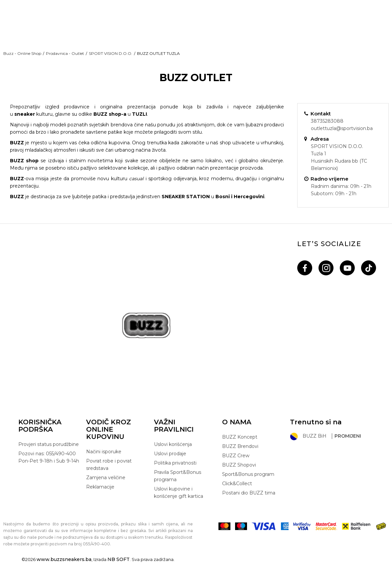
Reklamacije (100, 487)
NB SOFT (119, 559)
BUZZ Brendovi (240, 446)
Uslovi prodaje (170, 454)
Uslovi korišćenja (173, 444)
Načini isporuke (104, 452)
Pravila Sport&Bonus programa (178, 476)
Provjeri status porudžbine (49, 444)
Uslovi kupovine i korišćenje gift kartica (179, 493)
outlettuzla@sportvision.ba (342, 128)
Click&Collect (237, 484)
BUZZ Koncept (240, 437)
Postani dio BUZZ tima (249, 493)
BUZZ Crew (236, 456)
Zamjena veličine (106, 478)
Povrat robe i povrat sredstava (109, 465)
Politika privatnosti (175, 463)
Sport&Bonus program (248, 474)
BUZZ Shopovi (239, 465)
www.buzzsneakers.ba (64, 559)
